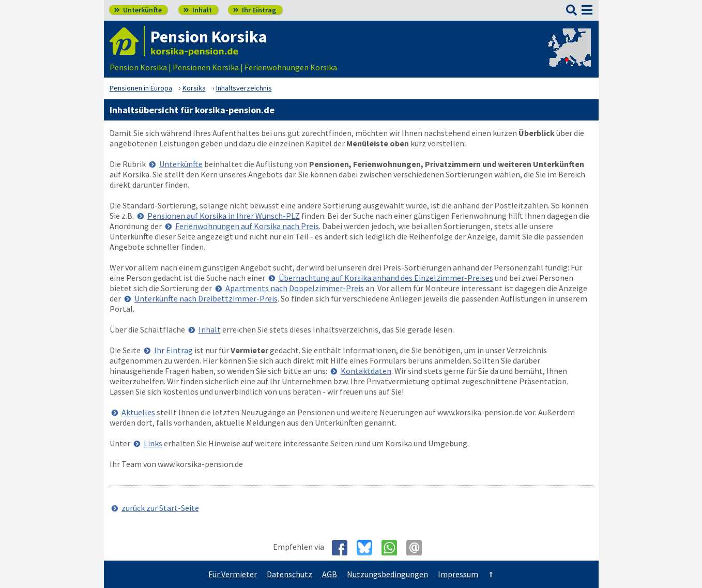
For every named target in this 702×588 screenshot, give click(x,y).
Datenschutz (289, 574)
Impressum (458, 574)
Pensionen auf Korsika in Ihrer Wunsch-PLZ (224, 216)
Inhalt (198, 10)
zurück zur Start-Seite (160, 508)
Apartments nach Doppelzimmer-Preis (295, 288)
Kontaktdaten (366, 371)
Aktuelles (138, 412)
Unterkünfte (138, 10)
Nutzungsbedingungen (387, 574)
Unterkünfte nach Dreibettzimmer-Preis (206, 298)
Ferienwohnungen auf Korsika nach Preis (247, 226)
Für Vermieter (233, 574)
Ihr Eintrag (255, 10)
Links (153, 443)
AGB (330, 574)
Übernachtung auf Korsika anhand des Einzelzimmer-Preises (386, 278)
